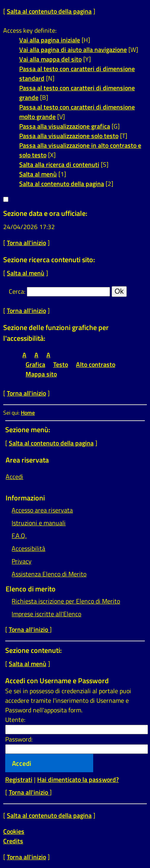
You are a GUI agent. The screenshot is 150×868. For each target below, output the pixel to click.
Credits (13, 841)
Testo (61, 364)
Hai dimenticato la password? (78, 779)
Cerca (16, 291)
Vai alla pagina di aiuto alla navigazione (73, 49)
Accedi (14, 477)
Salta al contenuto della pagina (49, 11)
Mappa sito (41, 374)
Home (28, 413)
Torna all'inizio (26, 243)
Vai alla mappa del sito (50, 59)
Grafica (35, 364)
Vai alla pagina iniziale (50, 40)
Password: (19, 739)
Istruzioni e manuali (39, 523)
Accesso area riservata (42, 510)
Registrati (19, 779)
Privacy (22, 561)
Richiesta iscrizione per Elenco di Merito (66, 601)
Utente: (15, 720)
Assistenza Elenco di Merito (49, 574)
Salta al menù (38, 174)
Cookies (14, 831)
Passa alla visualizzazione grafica (65, 126)
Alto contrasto (96, 364)
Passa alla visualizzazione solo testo (69, 136)
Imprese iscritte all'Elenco (46, 614)
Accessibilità (28, 548)
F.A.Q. (19, 536)
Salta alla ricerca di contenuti (59, 164)
